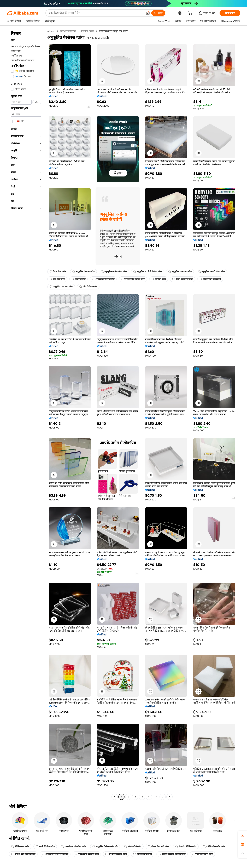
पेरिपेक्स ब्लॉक (159, 279)
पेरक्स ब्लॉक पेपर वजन (183, 279)
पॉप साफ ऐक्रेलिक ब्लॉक (116, 854)
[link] (243, 835)
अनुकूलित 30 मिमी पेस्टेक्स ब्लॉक (148, 272)
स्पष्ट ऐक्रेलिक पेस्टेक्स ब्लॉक (133, 279)
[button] (148, 13)
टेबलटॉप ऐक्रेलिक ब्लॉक (186, 847)
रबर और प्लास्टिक (68, 31)
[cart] (191, 14)
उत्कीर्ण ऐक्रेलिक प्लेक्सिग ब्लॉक (172, 854)
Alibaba (51, 31)
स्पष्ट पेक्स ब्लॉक (57, 279)
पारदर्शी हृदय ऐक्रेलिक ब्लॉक (23, 854)
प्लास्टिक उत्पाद (87, 31)
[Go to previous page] (115, 797)
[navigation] (26, 414)
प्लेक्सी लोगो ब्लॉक (133, 847)
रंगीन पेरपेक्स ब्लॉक (88, 287)
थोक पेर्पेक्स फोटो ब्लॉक (158, 847)
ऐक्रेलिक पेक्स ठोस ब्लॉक (214, 847)
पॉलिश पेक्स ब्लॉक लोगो (210, 279)
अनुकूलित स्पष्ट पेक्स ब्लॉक (180, 272)
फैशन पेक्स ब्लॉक (58, 272)
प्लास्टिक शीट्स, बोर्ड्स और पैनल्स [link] (114, 31)
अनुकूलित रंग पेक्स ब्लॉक (83, 272)
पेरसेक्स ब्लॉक (78, 279)
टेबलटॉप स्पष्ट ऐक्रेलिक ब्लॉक (73, 847)
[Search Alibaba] (96, 13)
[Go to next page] (169, 797)
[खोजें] (158, 13)
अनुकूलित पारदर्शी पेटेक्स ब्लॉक (211, 272)
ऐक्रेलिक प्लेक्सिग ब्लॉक (202, 854)
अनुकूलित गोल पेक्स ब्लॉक (61, 287)
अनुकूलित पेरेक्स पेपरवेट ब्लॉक (55, 854)
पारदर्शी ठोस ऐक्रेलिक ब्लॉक (87, 854)
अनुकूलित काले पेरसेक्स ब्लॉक (114, 272)
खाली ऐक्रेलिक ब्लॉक (45, 847)
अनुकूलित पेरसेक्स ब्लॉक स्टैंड (105, 847)
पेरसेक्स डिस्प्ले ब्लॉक (143, 854)
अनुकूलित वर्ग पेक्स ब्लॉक (103, 279)
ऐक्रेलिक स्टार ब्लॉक (20, 847)
